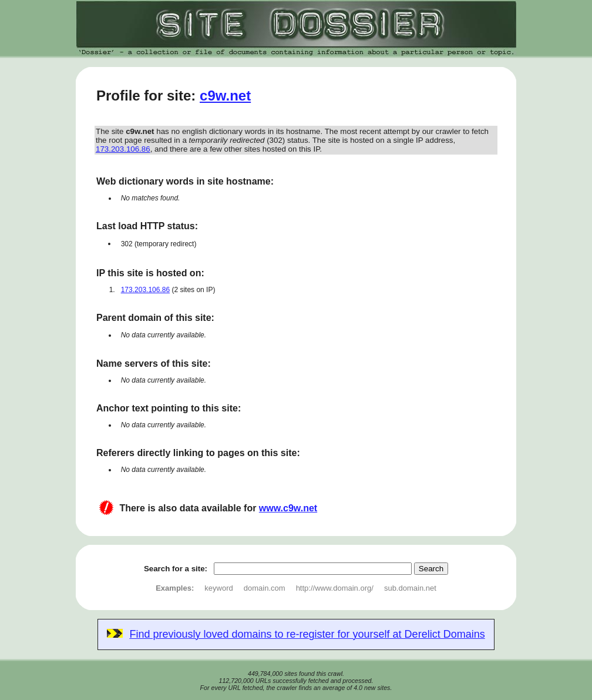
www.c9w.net (288, 508)
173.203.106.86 (123, 149)
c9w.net (225, 96)
